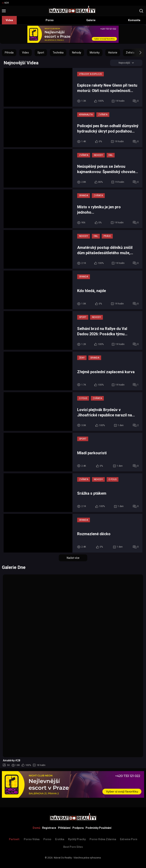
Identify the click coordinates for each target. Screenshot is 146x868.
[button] (137, 53)
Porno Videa (32, 839)
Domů (36, 828)
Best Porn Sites (73, 847)
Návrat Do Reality (63, 858)
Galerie (91, 20)
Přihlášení (64, 828)
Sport (41, 53)
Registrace (49, 828)
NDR (5, 3)
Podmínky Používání (98, 828)
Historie (113, 53)
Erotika (60, 839)
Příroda (9, 53)
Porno (50, 20)
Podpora (78, 828)
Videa (9, 20)
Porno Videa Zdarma (103, 839)
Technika (58, 53)
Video (25, 53)
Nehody (77, 53)
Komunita (134, 20)
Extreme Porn (129, 839)
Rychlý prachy (77, 839)
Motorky (95, 53)
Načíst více (73, 558)
